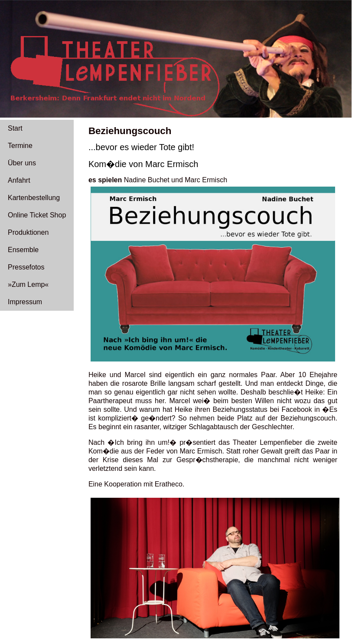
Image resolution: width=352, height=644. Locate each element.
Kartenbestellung (34, 198)
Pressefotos (26, 267)
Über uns (22, 163)
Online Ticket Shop (37, 215)
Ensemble (23, 250)
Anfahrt (19, 180)
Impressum (25, 302)
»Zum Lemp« (28, 284)
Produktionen (28, 232)
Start (15, 128)
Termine (20, 146)
